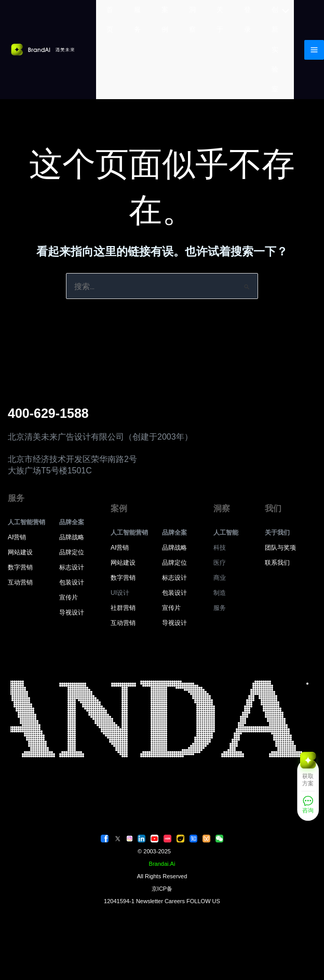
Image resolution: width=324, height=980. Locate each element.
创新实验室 (275, 49)
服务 (137, 19)
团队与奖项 (280, 548)
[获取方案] (308, 774)
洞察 (192, 19)
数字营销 (20, 567)
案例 (165, 19)
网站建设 (20, 552)
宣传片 (69, 597)
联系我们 (277, 563)
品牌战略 (72, 537)
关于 (220, 19)
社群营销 (123, 608)
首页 (110, 19)
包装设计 (72, 582)
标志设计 (72, 567)
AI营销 (17, 537)
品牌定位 (72, 552)
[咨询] (308, 807)
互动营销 (20, 582)
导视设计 (72, 612)
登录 (247, 19)
